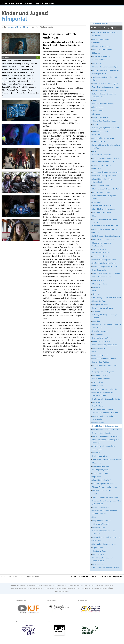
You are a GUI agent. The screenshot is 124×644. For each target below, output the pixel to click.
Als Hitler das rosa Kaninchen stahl (105, 413)
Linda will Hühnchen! (100, 131)
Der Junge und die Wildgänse (103, 372)
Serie (58, 588)
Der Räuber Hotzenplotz (102, 155)
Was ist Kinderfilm (56, 585)
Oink (94, 151)
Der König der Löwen (100, 456)
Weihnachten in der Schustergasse (105, 84)
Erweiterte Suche (73, 588)
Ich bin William (98, 382)
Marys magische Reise (101, 117)
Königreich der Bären (100, 304)
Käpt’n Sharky (98, 547)
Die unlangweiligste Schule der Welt (106, 128)
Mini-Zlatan (97, 169)
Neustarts (26, 585)
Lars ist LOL (97, 63)
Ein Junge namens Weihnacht (103, 239)
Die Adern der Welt (99, 280)
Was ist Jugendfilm (70, 585)
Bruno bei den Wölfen (101, 362)
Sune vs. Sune (98, 386)
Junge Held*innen (26, 588)
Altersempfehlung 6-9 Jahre (18, 27)
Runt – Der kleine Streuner (102, 49)
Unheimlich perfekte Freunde (103, 483)
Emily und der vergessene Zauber (105, 345)
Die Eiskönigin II (98, 423)
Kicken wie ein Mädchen (101, 56)
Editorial (87, 585)
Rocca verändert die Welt (102, 490)
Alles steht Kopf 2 (99, 107)
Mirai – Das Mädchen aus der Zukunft (106, 273)
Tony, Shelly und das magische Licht (106, 87)
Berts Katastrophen (100, 270)
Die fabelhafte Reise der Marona (104, 263)
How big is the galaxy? (101, 470)
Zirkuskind (96, 53)
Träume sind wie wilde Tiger (103, 206)
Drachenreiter (98, 334)
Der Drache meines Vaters (102, 165)
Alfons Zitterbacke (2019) (102, 480)
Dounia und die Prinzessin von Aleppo (107, 172)
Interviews (45, 585)
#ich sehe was (51, 3)
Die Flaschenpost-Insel (101, 507)
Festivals (80, 585)
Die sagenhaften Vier (100, 473)
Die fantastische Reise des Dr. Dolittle (106, 399)
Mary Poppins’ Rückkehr (102, 520)
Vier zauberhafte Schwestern (103, 409)
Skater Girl (96, 294)
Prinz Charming (98, 554)
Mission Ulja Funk (99, 301)
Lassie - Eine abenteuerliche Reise (105, 389)
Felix (94, 352)
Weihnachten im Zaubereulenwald (105, 226)
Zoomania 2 (97, 43)
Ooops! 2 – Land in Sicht (101, 341)
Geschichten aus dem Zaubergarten (106, 70)
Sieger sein (96, 114)
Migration (105, 588)
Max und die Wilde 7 (100, 355)
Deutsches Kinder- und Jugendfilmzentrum (25, 576)
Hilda (94, 517)
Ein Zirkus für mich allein (101, 253)
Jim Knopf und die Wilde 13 (102, 338)
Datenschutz (105, 576)
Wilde (94, 100)
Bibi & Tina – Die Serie (100, 375)
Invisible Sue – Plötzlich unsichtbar (105, 426)
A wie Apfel (96, 202)
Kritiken (20, 3)
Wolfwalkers (97, 311)
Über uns (39, 3)
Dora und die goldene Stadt (103, 433)
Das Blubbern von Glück (101, 379)
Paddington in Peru (100, 74)
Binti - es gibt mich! (99, 348)
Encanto (95, 233)
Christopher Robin (99, 551)
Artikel (11, 3)
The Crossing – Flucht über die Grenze (107, 298)
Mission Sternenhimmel (101, 46)
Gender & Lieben (94, 588)
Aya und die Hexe (99, 249)
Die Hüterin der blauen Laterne (104, 359)
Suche (35, 588)
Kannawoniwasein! (99, 142)
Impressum (118, 576)
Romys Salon (97, 402)
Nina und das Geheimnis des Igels (105, 67)
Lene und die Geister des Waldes (105, 229)
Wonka (95, 124)
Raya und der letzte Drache (103, 308)
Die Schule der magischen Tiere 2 (105, 176)
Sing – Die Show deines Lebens (104, 209)
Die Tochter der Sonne (101, 185)
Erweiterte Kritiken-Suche (100, 24)
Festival (64, 588)
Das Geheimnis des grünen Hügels (105, 429)
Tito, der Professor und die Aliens (105, 487)
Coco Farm (96, 135)
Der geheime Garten (100, 331)
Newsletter (83, 576)
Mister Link (97, 463)
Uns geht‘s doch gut (100, 256)
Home (4, 3)
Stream (52, 588)
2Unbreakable (98, 111)
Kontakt (94, 576)
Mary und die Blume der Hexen (104, 544)
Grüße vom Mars (99, 60)
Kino (47, 588)
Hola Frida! (96, 36)
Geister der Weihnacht (101, 524)
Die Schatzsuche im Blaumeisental (105, 32)
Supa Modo (97, 477)
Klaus (94, 216)
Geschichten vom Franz (101, 192)
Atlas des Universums (100, 39)
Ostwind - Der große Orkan (102, 277)
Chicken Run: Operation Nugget (104, 121)
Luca (94, 291)
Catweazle (96, 287)
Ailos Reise (96, 494)
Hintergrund (35, 585)
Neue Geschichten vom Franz (103, 138)
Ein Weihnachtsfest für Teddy (103, 162)
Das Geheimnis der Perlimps (103, 104)
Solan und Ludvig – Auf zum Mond (105, 497)
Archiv (73, 576)
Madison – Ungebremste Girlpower (106, 266)
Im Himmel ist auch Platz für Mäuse (106, 158)
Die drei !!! (96, 452)
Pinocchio (96, 321)
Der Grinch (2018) (99, 527)
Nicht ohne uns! (98, 564)
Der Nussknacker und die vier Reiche (106, 537)
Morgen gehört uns (100, 284)
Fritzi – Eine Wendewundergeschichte (106, 436)
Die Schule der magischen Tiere (104, 260)
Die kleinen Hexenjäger (101, 466)
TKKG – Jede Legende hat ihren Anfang (107, 459)
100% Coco (96, 541)
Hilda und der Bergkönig (102, 212)
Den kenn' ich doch (98, 585)
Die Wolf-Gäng (98, 406)
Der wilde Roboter (99, 90)
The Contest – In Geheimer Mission (106, 568)
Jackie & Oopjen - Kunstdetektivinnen (106, 236)
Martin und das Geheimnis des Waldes (107, 189)
